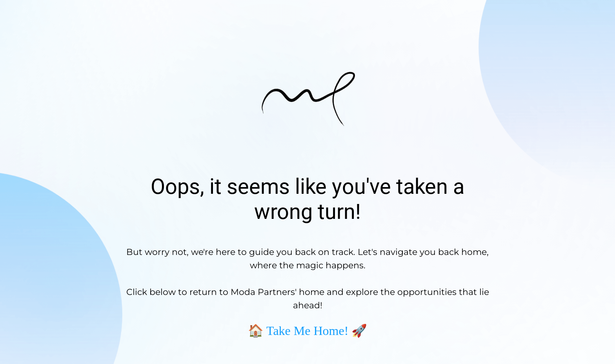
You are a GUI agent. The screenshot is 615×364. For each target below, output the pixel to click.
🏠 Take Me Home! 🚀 (308, 331)
